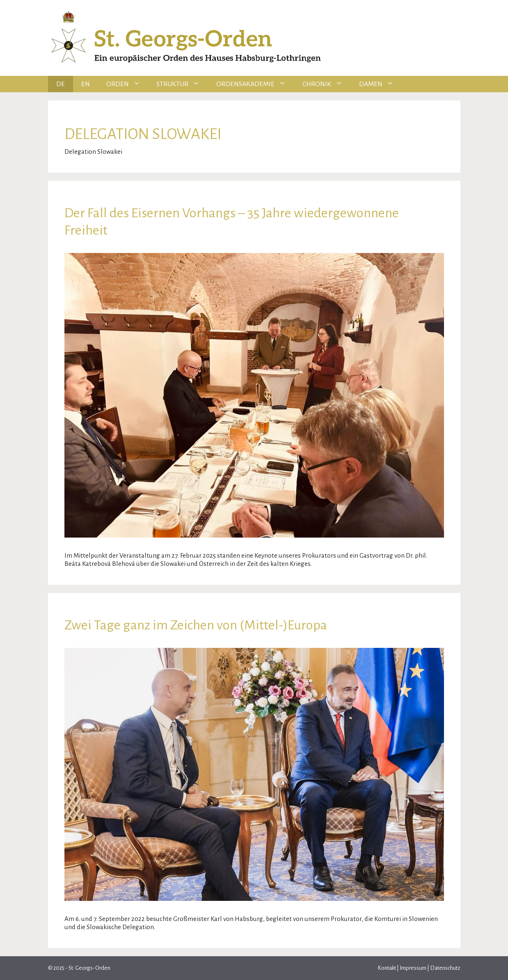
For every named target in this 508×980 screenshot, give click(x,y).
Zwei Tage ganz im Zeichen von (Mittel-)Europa (196, 625)
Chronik (327, 84)
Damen (381, 84)
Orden (127, 84)
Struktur (182, 84)
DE (61, 84)
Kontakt (387, 968)
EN (86, 84)
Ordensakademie (255, 84)
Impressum (413, 968)
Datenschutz (445, 968)
